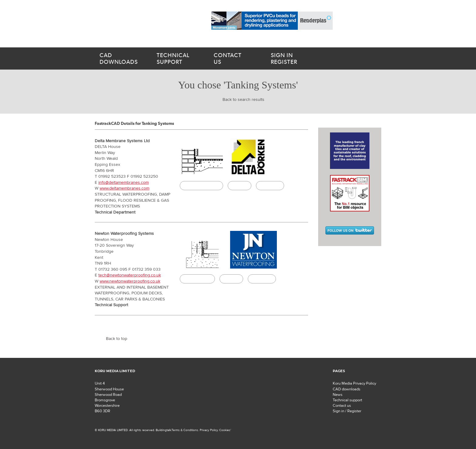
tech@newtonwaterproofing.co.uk (130, 275)
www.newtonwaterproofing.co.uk (130, 281)
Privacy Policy (209, 430)
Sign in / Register (347, 411)
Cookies (225, 430)
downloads (121, 59)
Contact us (342, 406)
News (338, 395)
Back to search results (243, 100)
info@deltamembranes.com (124, 183)
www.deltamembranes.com (124, 188)
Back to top (117, 339)
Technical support (347, 400)
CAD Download (197, 279)
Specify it (240, 186)
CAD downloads (347, 389)
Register (297, 59)
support (178, 59)
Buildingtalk (270, 186)
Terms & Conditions (185, 430)
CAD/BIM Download (201, 186)
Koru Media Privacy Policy (354, 383)
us (235, 59)
